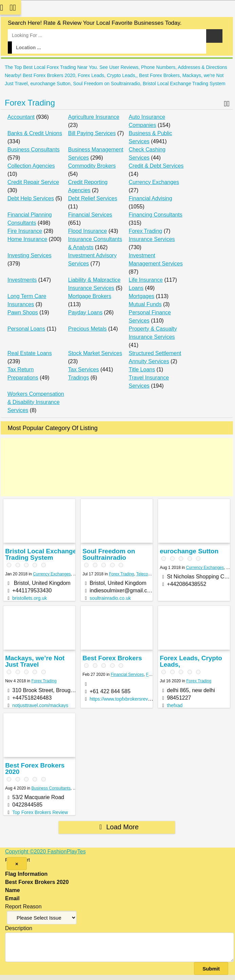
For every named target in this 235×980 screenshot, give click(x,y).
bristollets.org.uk (30, 598)
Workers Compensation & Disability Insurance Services (36, 402)
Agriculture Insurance (94, 117)
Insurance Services (152, 239)
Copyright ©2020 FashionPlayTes (45, 852)
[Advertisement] (117, 467)
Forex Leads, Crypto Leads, (191, 661)
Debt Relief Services (93, 198)
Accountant (21, 117)
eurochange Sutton (189, 551)
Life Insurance (146, 280)
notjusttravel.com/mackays (40, 705)
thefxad (175, 705)
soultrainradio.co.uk (110, 598)
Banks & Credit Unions (35, 133)
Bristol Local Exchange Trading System (41, 554)
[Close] (17, 864)
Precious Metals (87, 329)
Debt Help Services (31, 198)
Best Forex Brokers (112, 658)
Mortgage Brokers (90, 296)
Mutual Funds (145, 304)
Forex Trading (30, 103)
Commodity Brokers (92, 166)
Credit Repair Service (33, 182)
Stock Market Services (95, 353)
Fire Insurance (25, 231)
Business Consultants (34, 150)
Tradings (79, 378)
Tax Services (84, 369)
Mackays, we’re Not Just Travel (35, 661)
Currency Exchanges (154, 182)
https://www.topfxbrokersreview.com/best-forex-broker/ (147, 699)
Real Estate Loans (30, 353)
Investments (22, 280)
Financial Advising (151, 198)
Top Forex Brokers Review (40, 812)
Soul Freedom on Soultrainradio (109, 554)
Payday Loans (85, 312)
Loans (136, 288)
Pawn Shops (23, 312)
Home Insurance (27, 239)
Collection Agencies (31, 166)
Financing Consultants (156, 215)
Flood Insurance (88, 231)
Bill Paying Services (92, 133)
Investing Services (30, 255)
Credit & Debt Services (156, 166)
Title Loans (142, 369)
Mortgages (142, 296)
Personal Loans (26, 329)
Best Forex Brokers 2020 (35, 769)
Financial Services (90, 215)
